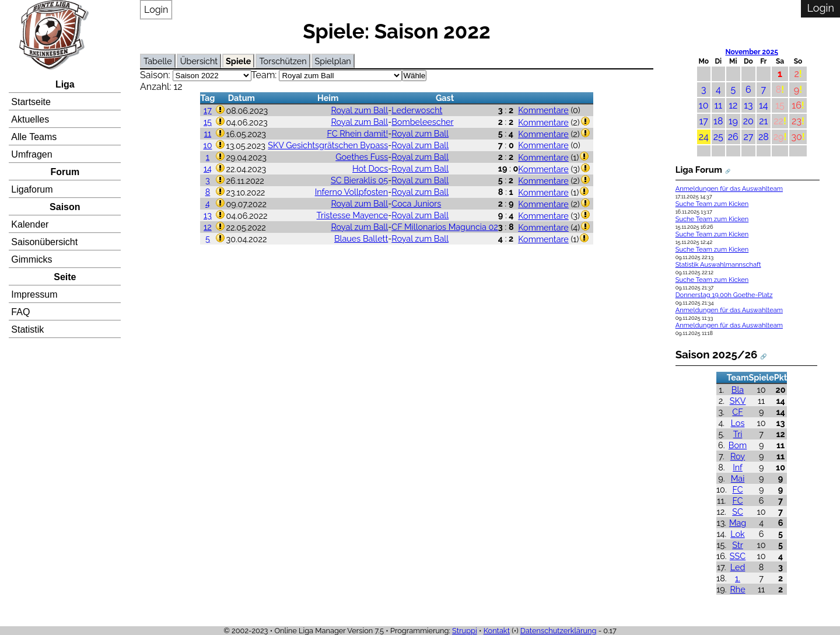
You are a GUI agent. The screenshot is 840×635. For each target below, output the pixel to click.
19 (733, 121)
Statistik (27, 329)
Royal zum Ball (359, 110)
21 (763, 121)
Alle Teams (34, 137)
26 (733, 137)
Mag (738, 523)
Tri (738, 434)
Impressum (34, 294)
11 (208, 133)
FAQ (20, 312)
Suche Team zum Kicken (712, 204)
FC (737, 489)
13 (208, 215)
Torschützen (283, 61)
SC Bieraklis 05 (359, 180)
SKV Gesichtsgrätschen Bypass (328, 145)
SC (738, 512)
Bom (738, 445)
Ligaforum (32, 189)
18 (718, 121)
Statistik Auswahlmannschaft (718, 265)
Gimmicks (32, 259)
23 (797, 121)
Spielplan (333, 61)
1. (738, 578)
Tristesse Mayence (353, 215)
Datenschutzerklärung (559, 631)
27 (748, 137)
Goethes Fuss (362, 157)
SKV (738, 401)
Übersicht (199, 61)
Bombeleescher (422, 122)
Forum (65, 172)
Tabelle (158, 61)
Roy (738, 456)
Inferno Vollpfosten (352, 192)
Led (738, 567)
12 (208, 227)
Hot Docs (370, 168)
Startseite (31, 102)
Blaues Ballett (361, 238)
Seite (65, 277)
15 (208, 122)
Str (737, 545)
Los (738, 423)
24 (704, 137)
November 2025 (751, 52)
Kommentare (543, 110)
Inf (738, 467)
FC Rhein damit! (357, 133)
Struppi (465, 631)
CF (737, 412)
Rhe (737, 589)
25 (718, 137)
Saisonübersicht (44, 242)
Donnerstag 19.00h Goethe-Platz (724, 295)
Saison (65, 207)
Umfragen (32, 154)
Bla (738, 390)
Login (156, 10)
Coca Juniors (416, 203)
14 (208, 168)
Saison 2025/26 (717, 354)
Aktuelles (30, 119)
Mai (738, 478)
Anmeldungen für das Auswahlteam (729, 189)
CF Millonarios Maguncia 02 (445, 227)
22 (778, 121)
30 (796, 137)
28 (764, 137)
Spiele (238, 61)
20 (748, 121)
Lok (737, 534)
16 (797, 105)
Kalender (30, 224)
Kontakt (497, 631)
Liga (65, 84)
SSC (738, 556)
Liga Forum (699, 170)
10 (207, 145)
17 (208, 110)
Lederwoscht (417, 110)
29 (779, 137)
